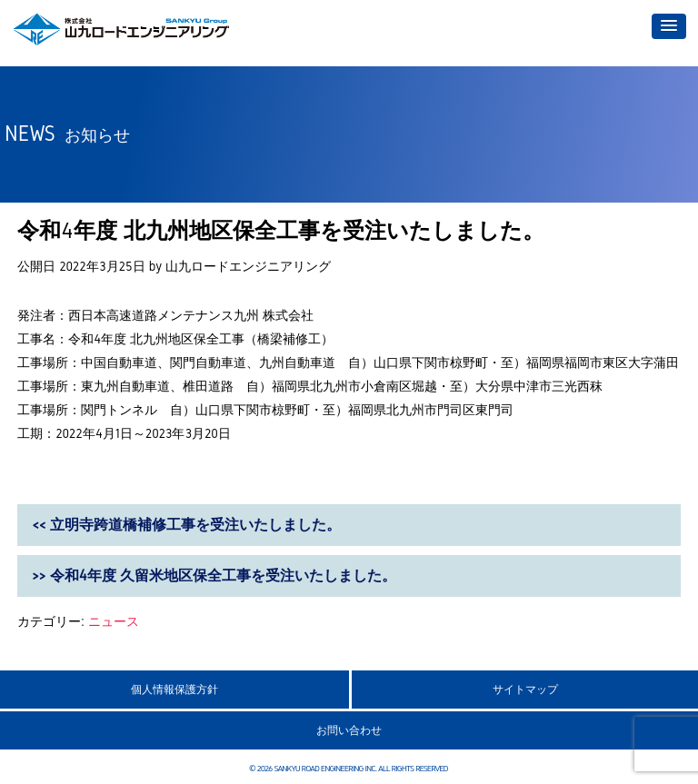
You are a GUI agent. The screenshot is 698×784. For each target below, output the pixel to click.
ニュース (114, 622)
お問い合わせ (349, 730)
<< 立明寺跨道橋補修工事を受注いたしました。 (186, 525)
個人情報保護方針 (174, 690)
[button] (669, 26)
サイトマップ (525, 690)
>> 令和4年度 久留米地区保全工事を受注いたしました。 (214, 576)
